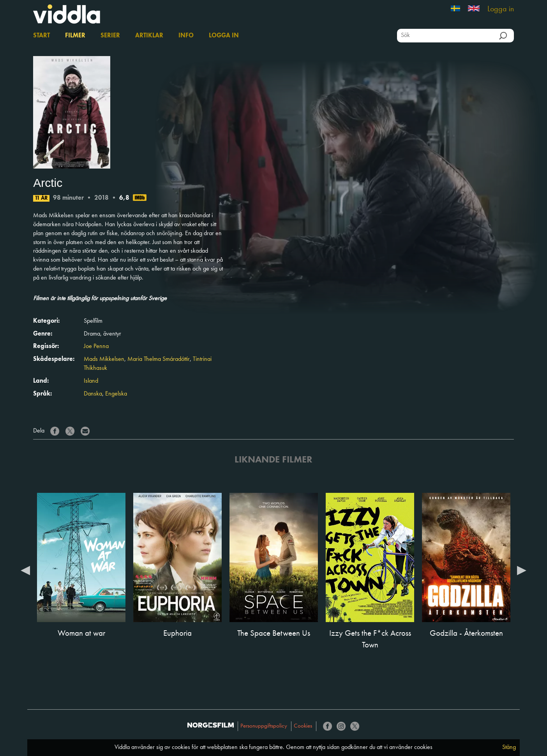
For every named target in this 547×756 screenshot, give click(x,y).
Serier (110, 36)
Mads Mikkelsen (104, 359)
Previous (25, 570)
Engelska (116, 394)
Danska (93, 394)
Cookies (303, 726)
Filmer (75, 36)
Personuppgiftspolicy (264, 726)
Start (41, 36)
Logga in (501, 9)
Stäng (509, 747)
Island (91, 381)
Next (522, 570)
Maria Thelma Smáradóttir (159, 359)
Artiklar (149, 36)
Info (186, 36)
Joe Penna (96, 346)
